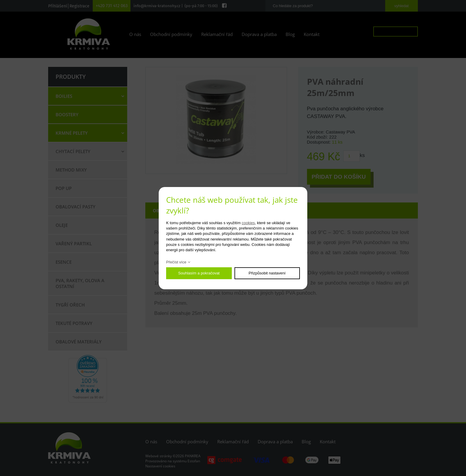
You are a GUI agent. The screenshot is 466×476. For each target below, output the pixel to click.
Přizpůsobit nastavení (267, 273)
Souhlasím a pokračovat (199, 273)
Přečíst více (176, 262)
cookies (248, 223)
